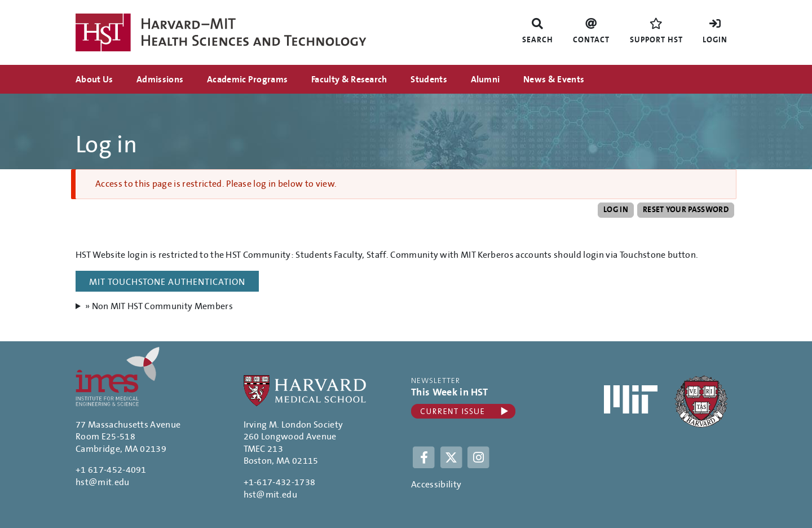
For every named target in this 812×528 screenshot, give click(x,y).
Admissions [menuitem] (160, 80)
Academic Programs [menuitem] (247, 80)
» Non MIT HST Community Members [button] (159, 306)
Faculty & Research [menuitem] (349, 80)
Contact (591, 40)
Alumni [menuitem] (486, 80)
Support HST (656, 40)
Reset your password (686, 210)
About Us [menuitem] (94, 80)
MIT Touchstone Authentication (167, 282)
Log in (616, 210)
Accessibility (436, 485)
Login (715, 40)
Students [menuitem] (429, 80)
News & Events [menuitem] (554, 80)
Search (538, 40)
